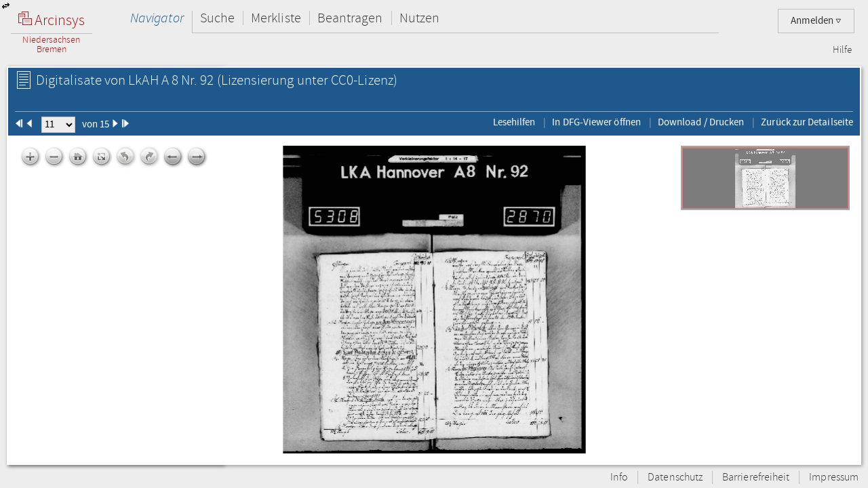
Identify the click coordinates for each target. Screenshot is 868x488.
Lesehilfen (514, 122)
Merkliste (276, 18)
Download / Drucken (701, 122)
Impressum (834, 477)
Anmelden (816, 21)
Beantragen (350, 18)
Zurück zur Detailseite (807, 122)
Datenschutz (675, 477)
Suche (217, 18)
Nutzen (419, 18)
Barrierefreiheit (756, 477)
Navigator (157, 18)
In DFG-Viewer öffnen (596, 122)
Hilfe (842, 50)
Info (619, 477)
